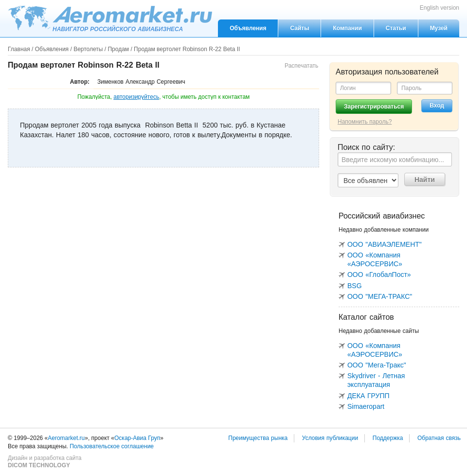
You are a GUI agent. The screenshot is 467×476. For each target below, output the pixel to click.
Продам (118, 49)
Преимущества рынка (258, 438)
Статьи (396, 28)
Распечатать (301, 66)
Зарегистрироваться (374, 107)
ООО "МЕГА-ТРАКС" (380, 296)
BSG (355, 286)
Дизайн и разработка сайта (45, 462)
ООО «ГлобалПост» (379, 275)
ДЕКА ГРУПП (368, 396)
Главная (19, 49)
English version (440, 8)
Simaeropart (366, 406)
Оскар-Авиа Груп (137, 438)
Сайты (299, 28)
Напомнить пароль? (365, 122)
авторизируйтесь (136, 97)
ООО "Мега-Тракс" (377, 365)
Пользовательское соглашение (112, 446)
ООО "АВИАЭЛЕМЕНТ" (385, 244)
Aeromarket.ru (110, 18)
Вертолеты (88, 49)
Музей (439, 28)
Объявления (248, 28)
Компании (347, 28)
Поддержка (388, 438)
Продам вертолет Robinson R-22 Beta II (187, 49)
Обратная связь (439, 438)
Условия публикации (330, 438)
